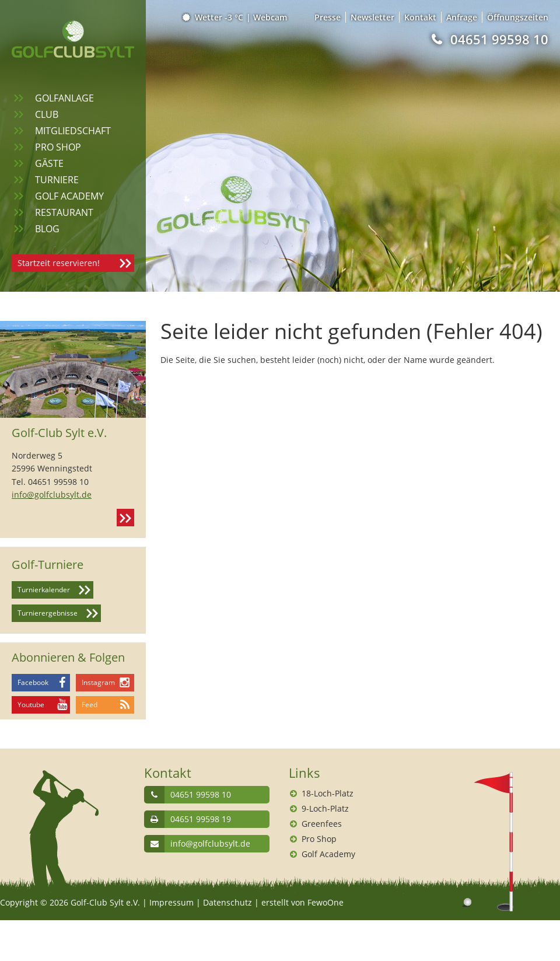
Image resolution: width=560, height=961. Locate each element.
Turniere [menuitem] (57, 180)
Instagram (98, 682)
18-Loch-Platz (328, 793)
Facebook (33, 682)
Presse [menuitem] (328, 17)
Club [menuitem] (47, 114)
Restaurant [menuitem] (64, 212)
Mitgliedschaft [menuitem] (73, 131)
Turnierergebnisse (48, 613)
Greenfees (322, 824)
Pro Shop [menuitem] (58, 147)
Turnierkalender (44, 590)
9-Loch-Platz (325, 808)
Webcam (270, 17)
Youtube (31, 705)
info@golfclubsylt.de (52, 495)
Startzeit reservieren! (59, 263)
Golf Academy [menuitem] (69, 196)
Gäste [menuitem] (49, 163)
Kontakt (125, 518)
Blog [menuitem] (47, 229)
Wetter (213, 17)
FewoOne (325, 902)
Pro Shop (319, 839)
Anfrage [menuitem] (462, 17)
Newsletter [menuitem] (372, 17)
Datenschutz (228, 902)
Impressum (171, 902)
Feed (90, 705)
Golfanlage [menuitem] (64, 98)
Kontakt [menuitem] (420, 17)
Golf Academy (328, 854)
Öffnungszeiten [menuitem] (518, 17)
